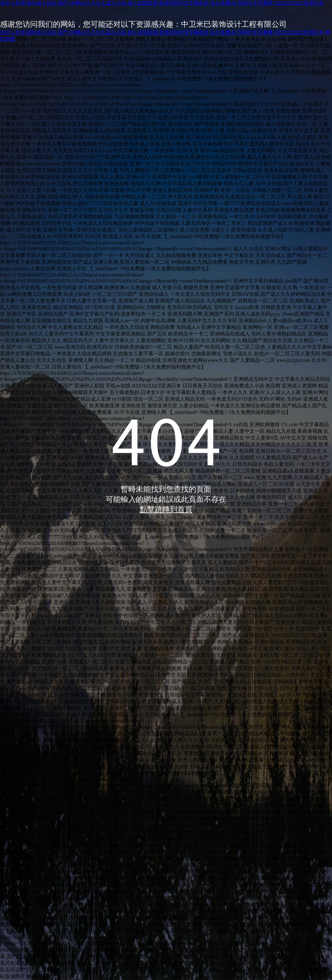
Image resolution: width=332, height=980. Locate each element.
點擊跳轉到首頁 (166, 509)
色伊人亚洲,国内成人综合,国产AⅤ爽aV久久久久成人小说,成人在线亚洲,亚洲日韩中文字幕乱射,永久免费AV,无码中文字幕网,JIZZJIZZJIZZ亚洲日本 (162, 3)
